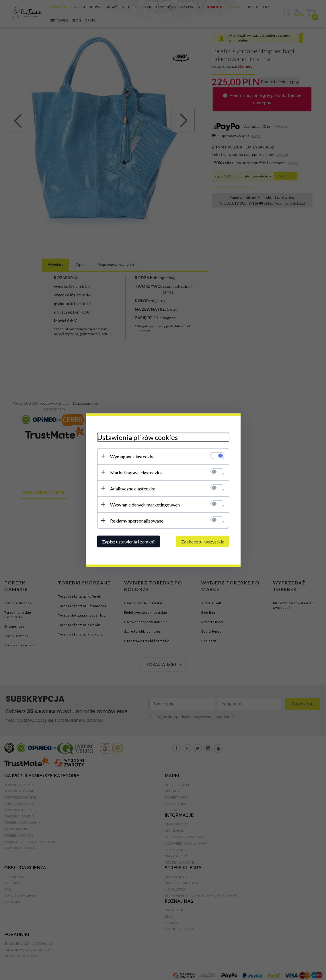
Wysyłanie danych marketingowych (145, 504)
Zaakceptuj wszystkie (203, 541)
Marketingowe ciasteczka (136, 472)
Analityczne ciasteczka (133, 488)
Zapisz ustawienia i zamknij (129, 541)
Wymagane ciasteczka (132, 456)
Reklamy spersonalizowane (137, 520)
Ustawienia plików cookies (137, 437)
